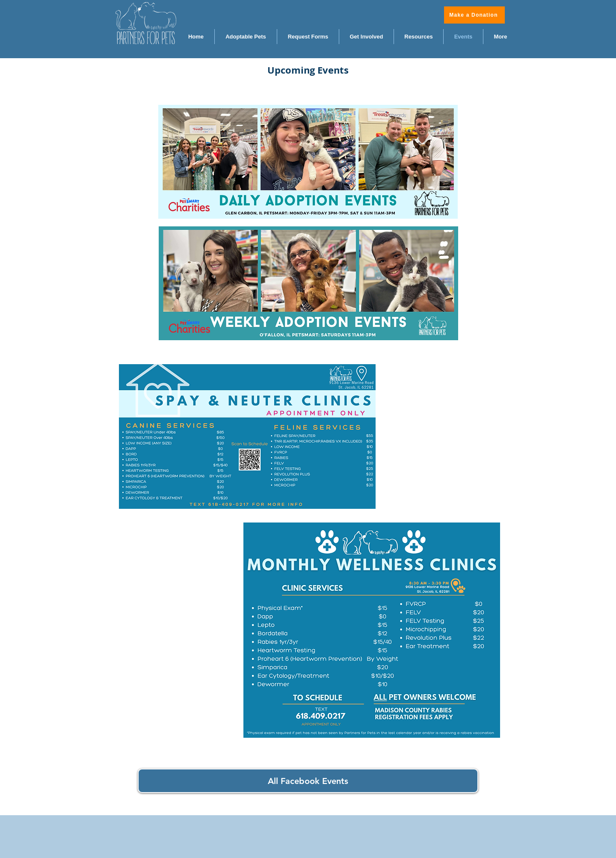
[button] (419, 37)
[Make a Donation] (474, 15)
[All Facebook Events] (308, 781)
